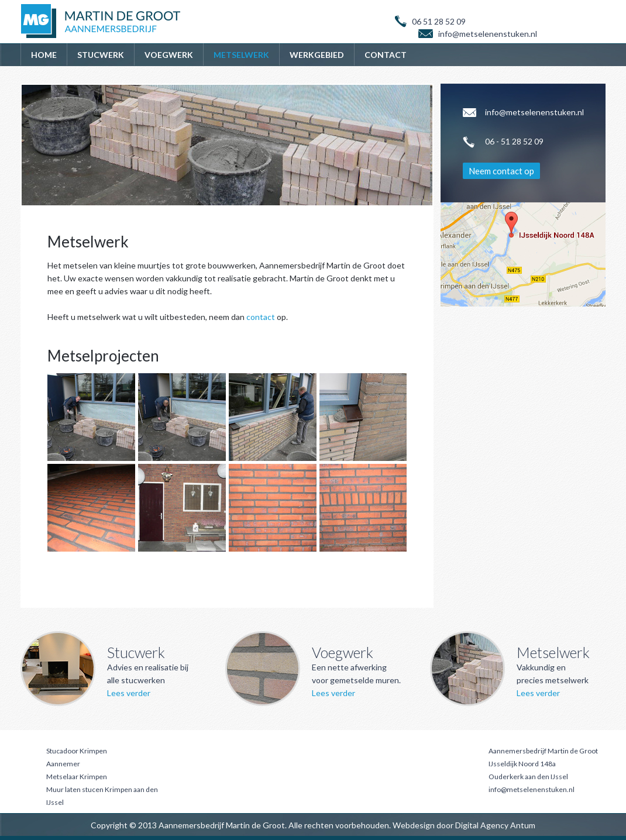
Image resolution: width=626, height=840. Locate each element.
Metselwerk (241, 55)
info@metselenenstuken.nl (488, 34)
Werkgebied (317, 55)
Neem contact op (501, 171)
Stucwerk (101, 55)
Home (44, 55)
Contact (386, 55)
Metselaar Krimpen (77, 777)
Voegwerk (169, 55)
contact (261, 317)
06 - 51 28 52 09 (514, 141)
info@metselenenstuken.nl (532, 789)
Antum (523, 825)
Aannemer (63, 764)
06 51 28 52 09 (439, 21)
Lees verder (129, 693)
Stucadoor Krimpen (77, 751)
